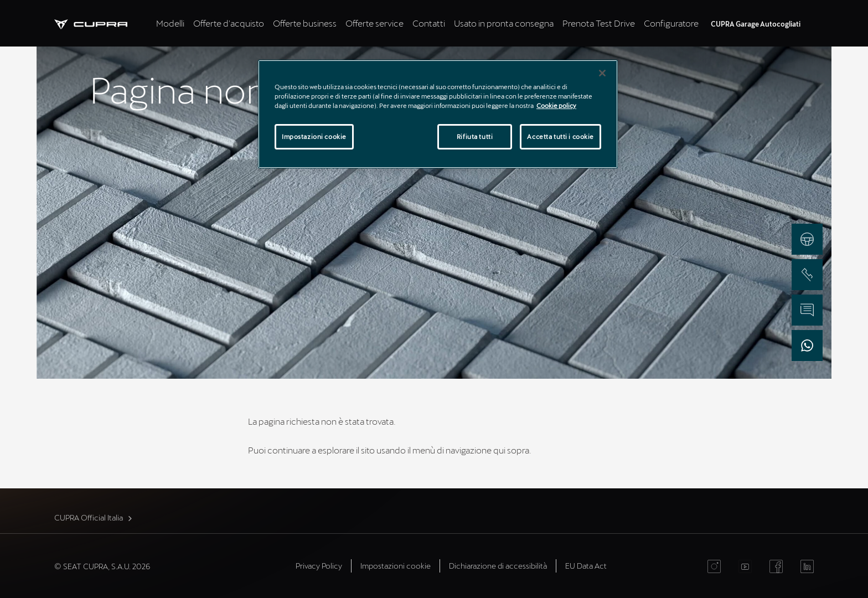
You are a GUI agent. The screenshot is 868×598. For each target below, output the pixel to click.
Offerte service (374, 23)
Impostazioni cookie (396, 566)
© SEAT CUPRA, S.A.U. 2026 (102, 566)
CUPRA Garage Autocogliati (756, 24)
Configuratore (671, 23)
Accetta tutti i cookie (560, 136)
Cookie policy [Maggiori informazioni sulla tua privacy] (556, 105)
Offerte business (305, 23)
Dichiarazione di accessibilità (498, 566)
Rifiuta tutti (475, 136)
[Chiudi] (602, 73)
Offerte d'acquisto (229, 23)
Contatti (429, 23)
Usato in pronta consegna (504, 23)
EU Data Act (586, 566)
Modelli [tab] (170, 23)
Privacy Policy (319, 566)
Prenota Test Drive (599, 23)
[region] (438, 114)
